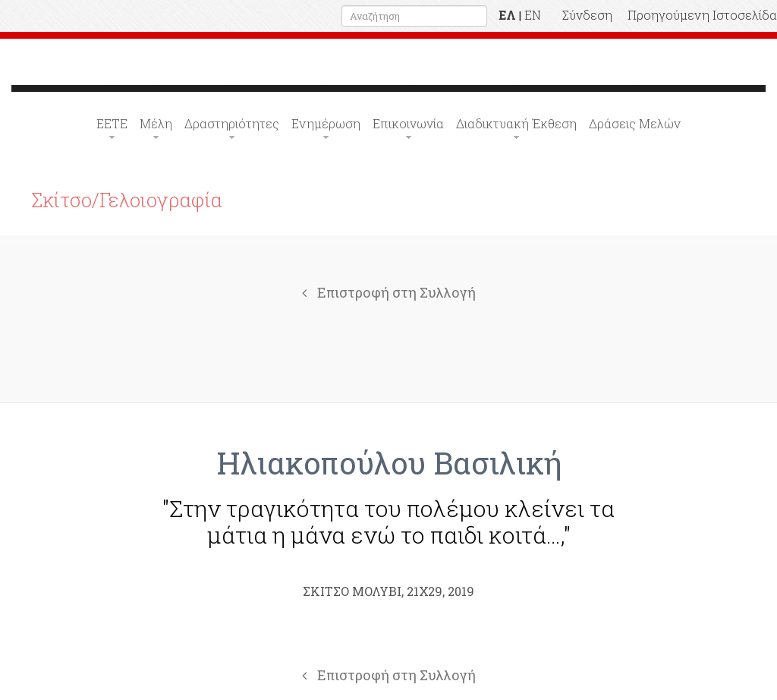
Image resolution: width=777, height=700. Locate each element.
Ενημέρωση (326, 123)
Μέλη (156, 123)
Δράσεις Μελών (635, 123)
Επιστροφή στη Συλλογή (389, 292)
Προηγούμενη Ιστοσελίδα (702, 15)
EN (533, 15)
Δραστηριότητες (232, 123)
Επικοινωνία (408, 123)
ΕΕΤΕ (112, 123)
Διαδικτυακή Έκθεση (516, 123)
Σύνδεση (587, 15)
